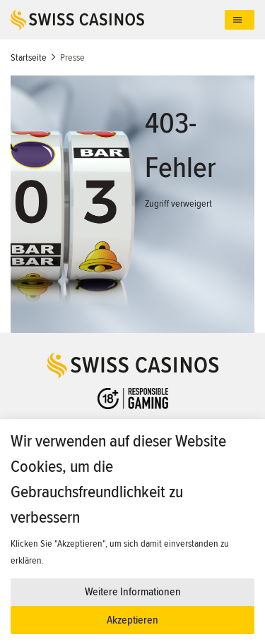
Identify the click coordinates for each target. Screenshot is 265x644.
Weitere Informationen (133, 592)
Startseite (29, 57)
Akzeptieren (132, 620)
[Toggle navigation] (240, 20)
